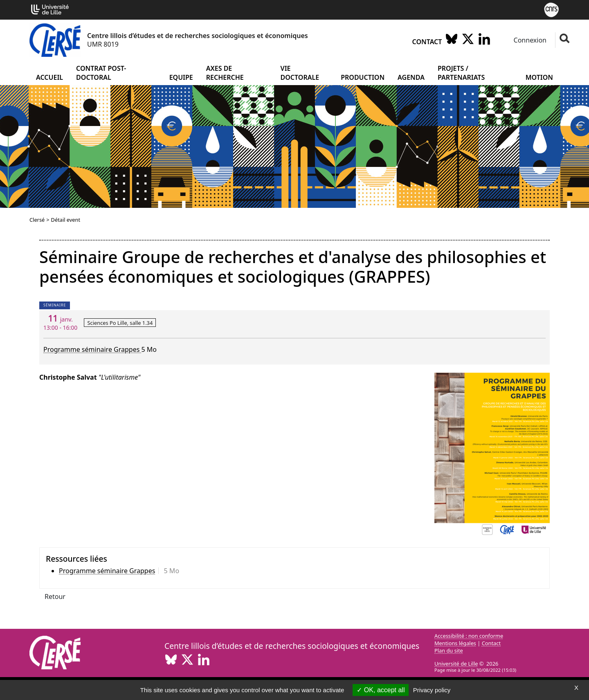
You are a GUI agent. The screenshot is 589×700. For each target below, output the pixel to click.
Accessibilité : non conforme (469, 636)
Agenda (411, 77)
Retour (55, 596)
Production (363, 77)
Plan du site (449, 650)
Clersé (37, 220)
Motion (539, 77)
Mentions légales (455, 643)
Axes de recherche (225, 73)
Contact (427, 42)
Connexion (529, 40)
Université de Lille (456, 664)
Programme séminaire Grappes (92, 349)
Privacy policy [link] (432, 690)
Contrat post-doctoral (101, 73)
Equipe (181, 77)
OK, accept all (381, 690)
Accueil (49, 77)
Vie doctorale (300, 73)
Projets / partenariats (461, 73)
